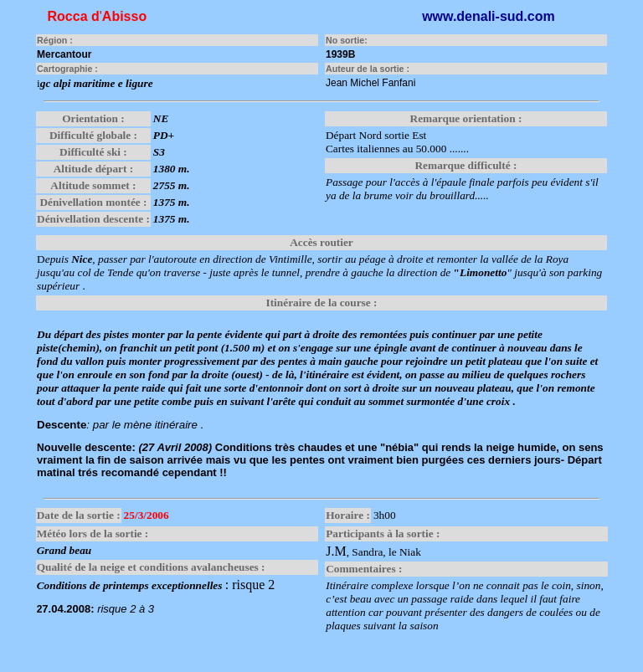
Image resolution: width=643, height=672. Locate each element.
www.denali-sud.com (489, 16)
